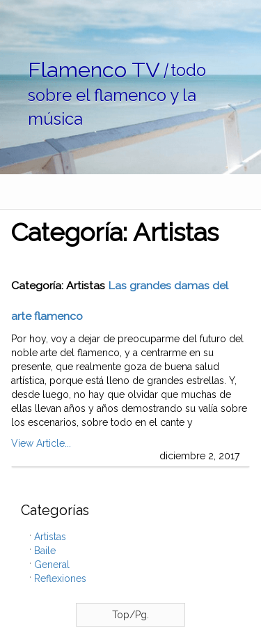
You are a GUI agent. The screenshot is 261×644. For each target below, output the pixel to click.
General (52, 565)
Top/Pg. (130, 615)
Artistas (50, 537)
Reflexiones (60, 578)
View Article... (41, 443)
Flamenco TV (94, 70)
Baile (45, 551)
